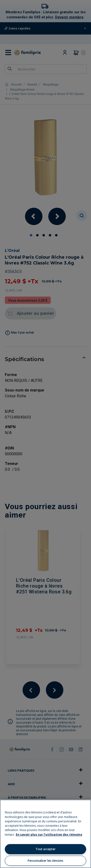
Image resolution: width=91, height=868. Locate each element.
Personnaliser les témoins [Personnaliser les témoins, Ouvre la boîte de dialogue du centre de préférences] (45, 861)
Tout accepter (45, 849)
